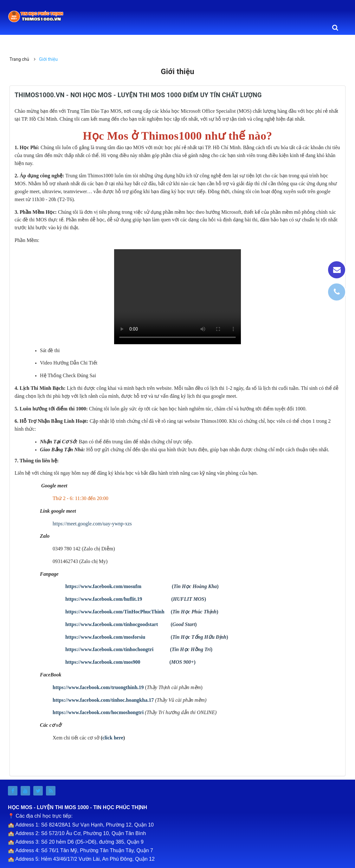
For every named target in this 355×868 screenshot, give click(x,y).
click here (113, 738)
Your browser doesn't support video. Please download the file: (177, 297)
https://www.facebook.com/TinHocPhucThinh (115, 612)
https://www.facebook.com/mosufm (103, 586)
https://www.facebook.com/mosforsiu (105, 637)
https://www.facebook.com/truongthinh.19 (98, 687)
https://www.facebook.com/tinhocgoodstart (112, 624)
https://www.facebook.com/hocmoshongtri (98, 712)
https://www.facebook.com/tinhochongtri (109, 649)
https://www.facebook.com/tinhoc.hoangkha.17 (103, 700)
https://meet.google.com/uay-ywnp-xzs (92, 524)
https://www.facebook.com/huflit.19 (104, 599)
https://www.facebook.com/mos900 (103, 662)
